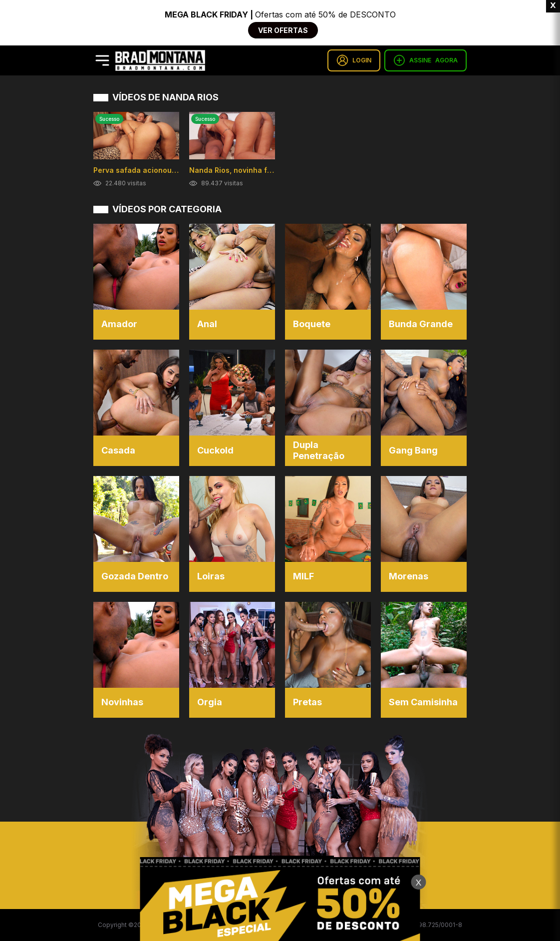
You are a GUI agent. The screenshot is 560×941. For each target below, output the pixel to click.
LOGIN (354, 60)
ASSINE (425, 60)
